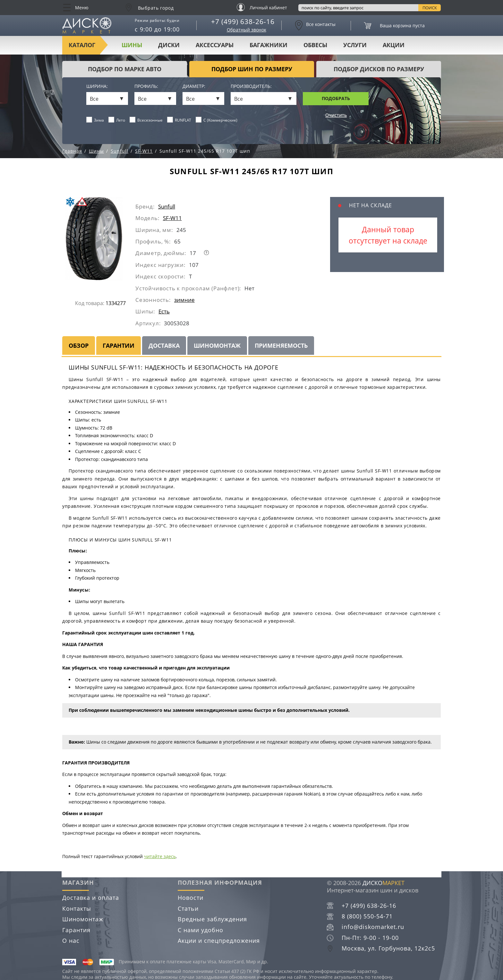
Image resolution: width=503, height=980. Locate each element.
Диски (169, 45)
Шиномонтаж (217, 345)
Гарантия (76, 930)
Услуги (355, 45)
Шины (132, 45)
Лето (117, 120)
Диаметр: (194, 86)
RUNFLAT (179, 120)
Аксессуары (215, 45)
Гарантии (119, 345)
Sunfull (167, 206)
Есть (164, 311)
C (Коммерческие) (217, 120)
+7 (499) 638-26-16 (243, 21)
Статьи (188, 908)
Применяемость (281, 345)
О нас (71, 941)
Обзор (79, 345)
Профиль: (146, 86)
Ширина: (97, 86)
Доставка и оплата (91, 898)
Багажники (269, 45)
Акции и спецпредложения (219, 941)
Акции (394, 45)
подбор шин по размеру (252, 69)
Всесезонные (146, 120)
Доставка (164, 345)
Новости (191, 898)
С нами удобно (200, 930)
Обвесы (315, 45)
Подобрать (336, 98)
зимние (184, 300)
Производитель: (251, 86)
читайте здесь (160, 856)
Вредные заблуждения (212, 919)
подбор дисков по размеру (379, 69)
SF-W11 (172, 218)
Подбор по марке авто (125, 69)
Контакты (77, 908)
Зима (95, 120)
